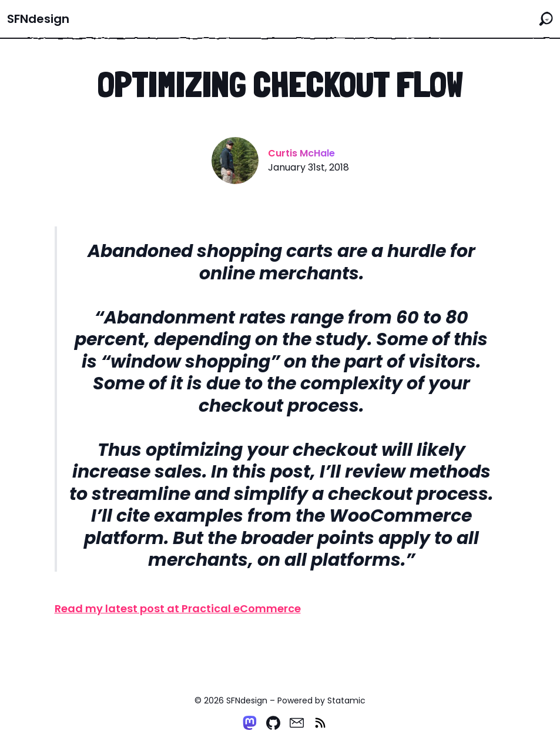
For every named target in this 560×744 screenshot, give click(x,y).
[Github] (273, 723)
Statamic (346, 700)
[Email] (297, 723)
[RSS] (320, 723)
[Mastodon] (250, 723)
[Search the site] (546, 19)
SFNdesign (38, 19)
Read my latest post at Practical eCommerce (178, 608)
